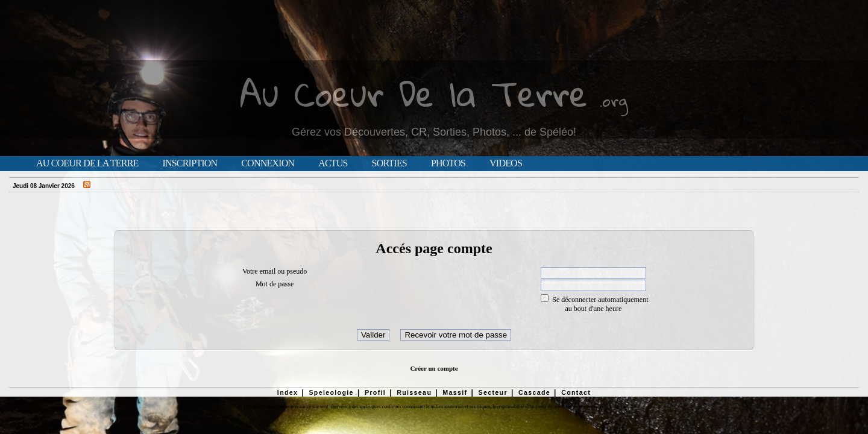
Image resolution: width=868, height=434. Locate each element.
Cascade (534, 392)
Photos (448, 163)
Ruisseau (414, 392)
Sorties (389, 163)
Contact (576, 392)
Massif (455, 392)
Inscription (190, 163)
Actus (333, 163)
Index (288, 392)
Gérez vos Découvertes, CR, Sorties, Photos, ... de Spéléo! (434, 132)
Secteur (492, 392)
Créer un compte (434, 368)
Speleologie (331, 392)
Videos (506, 163)
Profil (375, 392)
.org (614, 100)
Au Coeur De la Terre (414, 93)
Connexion (268, 163)
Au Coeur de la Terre (87, 163)
